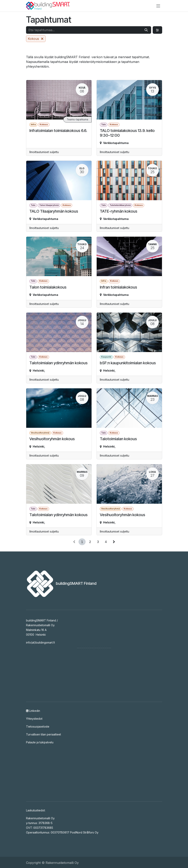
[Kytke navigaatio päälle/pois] (158, 6)
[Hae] (146, 30)
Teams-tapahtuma (77, 119)
